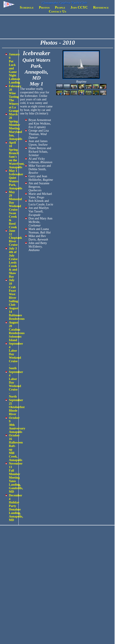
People (60, 7)
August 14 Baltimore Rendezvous (17, 314)
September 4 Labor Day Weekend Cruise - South (16, 356)
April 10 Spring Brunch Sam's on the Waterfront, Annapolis (17, 155)
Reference (101, 7)
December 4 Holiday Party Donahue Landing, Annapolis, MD (16, 508)
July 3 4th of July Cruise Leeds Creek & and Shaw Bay (13, 263)
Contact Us (57, 11)
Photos (44, 7)
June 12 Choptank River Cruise (15, 238)
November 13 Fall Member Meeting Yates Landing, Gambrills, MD (16, 478)
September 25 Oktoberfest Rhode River (17, 407)
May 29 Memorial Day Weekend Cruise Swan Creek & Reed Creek (15, 210)
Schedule (27, 7)
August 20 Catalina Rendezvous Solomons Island (17, 331)
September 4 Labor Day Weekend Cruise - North (16, 384)
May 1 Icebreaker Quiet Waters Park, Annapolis (16, 180)
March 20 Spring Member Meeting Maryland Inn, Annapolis (15, 127)
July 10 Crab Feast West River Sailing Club (13, 292)
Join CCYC (79, 7)
